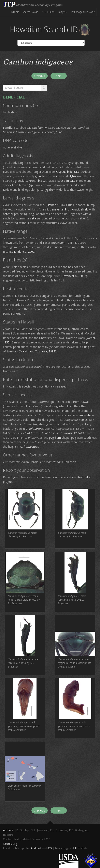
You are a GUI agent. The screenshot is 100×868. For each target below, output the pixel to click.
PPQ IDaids (48, 12)
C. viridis (75, 424)
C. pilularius (34, 429)
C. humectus (29, 424)
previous (39, 76)
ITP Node (81, 848)
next (59, 76)
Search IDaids (30, 12)
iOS (50, 848)
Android (36, 848)
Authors (8, 830)
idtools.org (10, 844)
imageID (63, 12)
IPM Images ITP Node (83, 12)
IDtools (15, 12)
